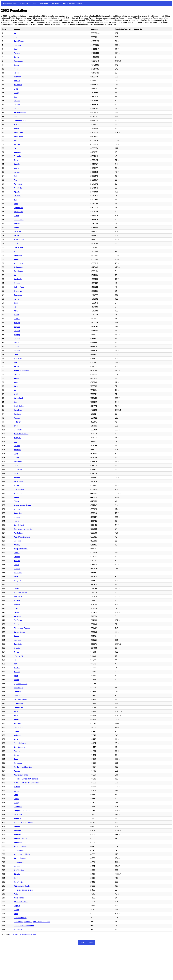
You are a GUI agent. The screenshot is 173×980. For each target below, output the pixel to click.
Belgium (17, 327)
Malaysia (17, 196)
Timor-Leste (18, 656)
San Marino (18, 878)
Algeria (16, 168)
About (82, 943)
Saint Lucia (18, 763)
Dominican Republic (21, 370)
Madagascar (18, 263)
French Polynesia (20, 743)
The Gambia (18, 620)
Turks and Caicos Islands (23, 890)
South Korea (18, 132)
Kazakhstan (18, 271)
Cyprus (16, 652)
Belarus (17, 343)
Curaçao (17, 771)
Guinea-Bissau (19, 632)
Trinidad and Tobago (22, 628)
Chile (16, 275)
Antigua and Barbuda (22, 811)
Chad (16, 354)
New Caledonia (19, 747)
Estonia (16, 624)
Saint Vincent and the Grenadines (27, 783)
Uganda (17, 192)
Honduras (17, 414)
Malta (16, 715)
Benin (16, 402)
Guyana (16, 664)
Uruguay (17, 545)
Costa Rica (18, 513)
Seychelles (18, 807)
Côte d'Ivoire (18, 247)
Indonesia (17, 45)
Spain (16, 140)
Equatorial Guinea (20, 684)
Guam (16, 759)
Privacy (91, 943)
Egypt (16, 89)
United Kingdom (20, 113)
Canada (17, 164)
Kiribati (16, 799)
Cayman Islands (20, 858)
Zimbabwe (18, 291)
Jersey (16, 803)
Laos (16, 442)
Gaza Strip (18, 644)
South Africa (18, 136)
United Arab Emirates (22, 537)
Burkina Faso (19, 287)
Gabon (16, 636)
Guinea (16, 386)
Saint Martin (18, 882)
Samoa (16, 755)
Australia (17, 235)
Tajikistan (17, 422)
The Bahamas (19, 727)
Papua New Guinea (21, 434)
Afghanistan (18, 208)
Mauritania (18, 573)
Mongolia (17, 581)
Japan (16, 69)
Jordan (16, 473)
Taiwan (16, 216)
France (16, 109)
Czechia (17, 331)
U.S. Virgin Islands (21, 775)
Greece (16, 315)
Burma (16, 128)
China (16, 33)
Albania (16, 553)
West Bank (18, 596)
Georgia (17, 477)
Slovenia (17, 600)
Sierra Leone (18, 481)
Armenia (17, 557)
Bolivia (16, 366)
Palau (16, 894)
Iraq (15, 200)
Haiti (15, 362)
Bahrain (17, 668)
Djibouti (17, 672)
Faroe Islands (19, 850)
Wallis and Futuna (21, 902)
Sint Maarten (19, 870)
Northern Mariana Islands (24, 823)
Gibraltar (17, 874)
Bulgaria (17, 390)
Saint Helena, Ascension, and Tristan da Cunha (32, 922)
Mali (15, 307)
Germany (17, 77)
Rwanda (17, 374)
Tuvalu (16, 910)
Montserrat (18, 930)
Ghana (16, 228)
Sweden (17, 351)
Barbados (17, 735)
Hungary (17, 335)
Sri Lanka (17, 232)
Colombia (17, 144)
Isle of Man (18, 815)
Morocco (17, 172)
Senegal (17, 339)
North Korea (18, 212)
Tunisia (16, 347)
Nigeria (16, 65)
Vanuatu (17, 751)
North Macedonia (20, 592)
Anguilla (17, 906)
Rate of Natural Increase (72, 3)
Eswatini (17, 648)
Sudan (16, 176)
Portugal (17, 323)
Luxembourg (18, 704)
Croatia (16, 497)
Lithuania (17, 541)
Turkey (16, 93)
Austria (16, 378)
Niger (16, 303)
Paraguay (17, 438)
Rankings (56, 3)
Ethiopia (17, 101)
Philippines (18, 85)
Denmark (17, 450)
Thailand (17, 105)
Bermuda (17, 830)
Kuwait (16, 588)
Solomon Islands (20, 700)
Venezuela (18, 188)
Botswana (17, 616)
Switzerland (18, 398)
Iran (15, 97)
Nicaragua (18, 462)
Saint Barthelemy (20, 918)
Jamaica (17, 569)
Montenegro (18, 688)
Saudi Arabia (19, 220)
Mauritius (17, 640)
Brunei (16, 719)
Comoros (17, 692)
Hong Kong (18, 410)
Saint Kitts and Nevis (22, 854)
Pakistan (17, 53)
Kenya (16, 160)
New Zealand (19, 525)
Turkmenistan (19, 489)
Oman (16, 577)
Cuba (16, 311)
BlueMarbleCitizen (10, 3)
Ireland (16, 521)
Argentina (17, 152)
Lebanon (17, 517)
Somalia (17, 382)
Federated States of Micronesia (26, 779)
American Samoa (20, 838)
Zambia (17, 319)
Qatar (16, 676)
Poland (16, 148)
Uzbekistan (18, 184)
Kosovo (16, 612)
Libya (16, 454)
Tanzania (17, 156)
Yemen (16, 243)
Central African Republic (23, 505)
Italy (15, 117)
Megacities (44, 3)
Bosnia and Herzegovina (23, 529)
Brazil (16, 49)
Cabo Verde (18, 707)
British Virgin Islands (22, 886)
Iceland (16, 731)
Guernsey (17, 834)
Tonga (16, 791)
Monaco (17, 866)
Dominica (17, 819)
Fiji (15, 660)
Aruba (16, 795)
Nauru (16, 914)
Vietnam (17, 81)
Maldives (17, 723)
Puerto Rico (18, 533)
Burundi (17, 418)
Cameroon (18, 255)
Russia (16, 57)
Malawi (16, 299)
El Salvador (18, 430)
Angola (16, 259)
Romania (17, 224)
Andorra (17, 826)
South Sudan (19, 406)
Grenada (17, 787)
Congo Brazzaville (21, 549)
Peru (15, 180)
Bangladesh (18, 61)
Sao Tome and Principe (23, 767)
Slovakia (17, 446)
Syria (16, 251)
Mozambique (19, 239)
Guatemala (18, 295)
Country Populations (28, 3)
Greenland (18, 842)
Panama (17, 561)
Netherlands (18, 267)
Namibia (17, 604)
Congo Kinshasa (20, 120)
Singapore (18, 493)
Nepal (16, 204)
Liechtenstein (19, 862)
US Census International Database (23, 934)
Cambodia (18, 279)
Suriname (17, 696)
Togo (16, 466)
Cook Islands (19, 898)
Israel (16, 426)
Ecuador (17, 283)
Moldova (17, 509)
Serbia (16, 394)
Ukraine (17, 124)
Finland (16, 458)
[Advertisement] (67, 964)
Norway (17, 485)
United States (19, 41)
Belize (16, 739)
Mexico (16, 73)
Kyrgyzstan (18, 470)
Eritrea (16, 501)
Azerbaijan (18, 358)
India (16, 37)
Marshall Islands (20, 846)
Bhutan (16, 680)
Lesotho (17, 608)
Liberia (16, 565)
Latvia (16, 585)
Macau (16, 711)
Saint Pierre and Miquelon (24, 926)
